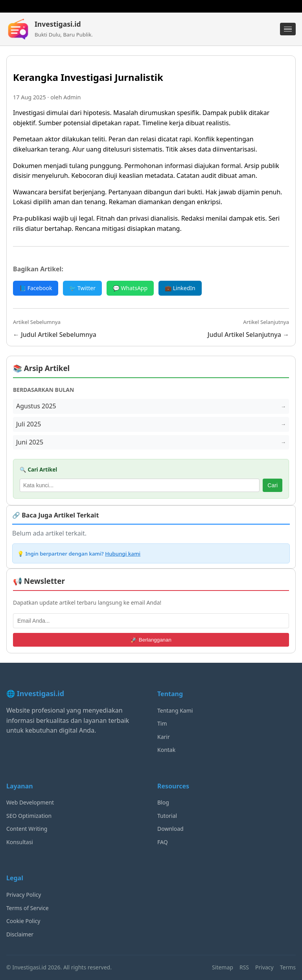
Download (170, 829)
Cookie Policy (23, 921)
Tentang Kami (175, 710)
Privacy (264, 967)
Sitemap (223, 967)
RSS (244, 967)
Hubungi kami (123, 554)
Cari (273, 485)
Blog (163, 802)
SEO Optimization (29, 816)
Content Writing (27, 829)
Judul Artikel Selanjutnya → (248, 335)
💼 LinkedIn (180, 288)
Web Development (30, 802)
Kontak (166, 750)
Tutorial (167, 816)
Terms (288, 967)
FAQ (163, 842)
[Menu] (288, 29)
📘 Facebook (36, 288)
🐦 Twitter (82, 288)
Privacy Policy (24, 895)
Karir (164, 737)
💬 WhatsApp (130, 288)
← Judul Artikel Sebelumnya (55, 335)
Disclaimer (20, 934)
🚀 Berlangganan (151, 640)
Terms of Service (28, 908)
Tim (162, 723)
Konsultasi (20, 842)
